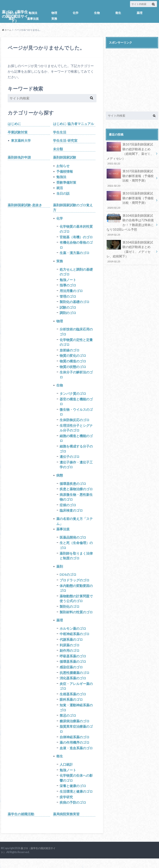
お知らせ (12, 13)
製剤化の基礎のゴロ (75, 304)
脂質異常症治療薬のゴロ (76, 737)
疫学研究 (66, 806)
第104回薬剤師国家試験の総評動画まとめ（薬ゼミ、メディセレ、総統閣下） (131, 247)
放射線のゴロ (70, 353)
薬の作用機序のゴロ (75, 751)
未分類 (58, 149)
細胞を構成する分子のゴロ (76, 453)
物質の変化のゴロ (73, 359)
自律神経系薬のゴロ (75, 745)
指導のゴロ (68, 287)
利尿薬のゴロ (70, 652)
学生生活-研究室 (65, 141)
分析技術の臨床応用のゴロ (76, 334)
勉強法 (33, 13)
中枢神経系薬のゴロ (75, 641)
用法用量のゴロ (71, 293)
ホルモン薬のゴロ (73, 635)
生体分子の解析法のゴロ (76, 378)
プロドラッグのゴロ (75, 586)
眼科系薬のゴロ (71, 707)
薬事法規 (33, 19)
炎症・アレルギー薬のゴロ (76, 694)
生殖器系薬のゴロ (73, 702)
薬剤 (12, 19)
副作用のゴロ (70, 658)
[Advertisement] (132, 77)
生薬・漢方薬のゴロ (75, 254)
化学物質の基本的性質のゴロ (76, 230)
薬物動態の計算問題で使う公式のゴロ (76, 605)
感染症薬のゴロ (71, 674)
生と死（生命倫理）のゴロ (76, 551)
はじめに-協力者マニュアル (73, 124)
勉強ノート (68, 282)
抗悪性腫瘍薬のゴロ (75, 680)
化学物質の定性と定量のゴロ (76, 345)
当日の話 (63, 194)
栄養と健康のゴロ (73, 795)
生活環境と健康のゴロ (76, 801)
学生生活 (60, 132)
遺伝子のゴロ (70, 461)
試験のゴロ (68, 310)
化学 (76, 13)
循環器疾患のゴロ (73, 488)
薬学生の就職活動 (21, 823)
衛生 (118, 13)
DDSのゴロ (68, 581)
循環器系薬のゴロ (73, 669)
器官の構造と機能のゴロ (76, 405)
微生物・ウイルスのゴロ (76, 416)
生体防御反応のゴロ (75, 424)
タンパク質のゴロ (73, 397)
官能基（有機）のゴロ (76, 238)
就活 (60, 189)
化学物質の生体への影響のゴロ (76, 787)
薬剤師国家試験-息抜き (25, 206)
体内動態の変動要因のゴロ (76, 594)
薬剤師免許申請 (19, 158)
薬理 (140, 13)
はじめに (14, 124)
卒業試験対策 (18, 132)
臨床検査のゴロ (71, 516)
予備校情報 (65, 172)
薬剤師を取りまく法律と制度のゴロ (76, 562)
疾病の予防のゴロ (73, 812)
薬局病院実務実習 (66, 823)
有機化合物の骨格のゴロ (76, 246)
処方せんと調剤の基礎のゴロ (76, 273)
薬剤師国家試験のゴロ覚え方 (73, 208)
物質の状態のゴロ (73, 370)
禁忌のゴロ (68, 724)
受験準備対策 (66, 183)
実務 (54, 19)
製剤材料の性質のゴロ (76, 619)
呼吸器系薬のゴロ (73, 663)
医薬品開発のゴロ (73, 543)
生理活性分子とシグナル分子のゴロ (76, 432)
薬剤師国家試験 (65, 158)
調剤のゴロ (68, 315)
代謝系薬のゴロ (71, 646)
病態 (60, 480)
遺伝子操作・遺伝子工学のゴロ (76, 469)
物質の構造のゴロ (73, 364)
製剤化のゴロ (70, 613)
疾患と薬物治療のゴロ (76, 494)
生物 (97, 13)
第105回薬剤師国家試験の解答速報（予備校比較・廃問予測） (131, 198)
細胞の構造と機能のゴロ (76, 442)
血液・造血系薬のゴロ (76, 757)
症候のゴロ (68, 510)
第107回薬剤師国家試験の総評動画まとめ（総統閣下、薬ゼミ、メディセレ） (131, 153)
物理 (54, 13)
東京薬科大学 (21, 141)
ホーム (7, 30)
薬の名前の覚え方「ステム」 (75, 526)
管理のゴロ (68, 298)
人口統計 (66, 773)
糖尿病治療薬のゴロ (75, 729)
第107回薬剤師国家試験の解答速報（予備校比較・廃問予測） (131, 177)
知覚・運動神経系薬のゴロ (76, 716)
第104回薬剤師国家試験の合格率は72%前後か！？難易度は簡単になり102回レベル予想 (131, 221)
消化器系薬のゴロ (73, 686)
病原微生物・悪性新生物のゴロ (76, 502)
